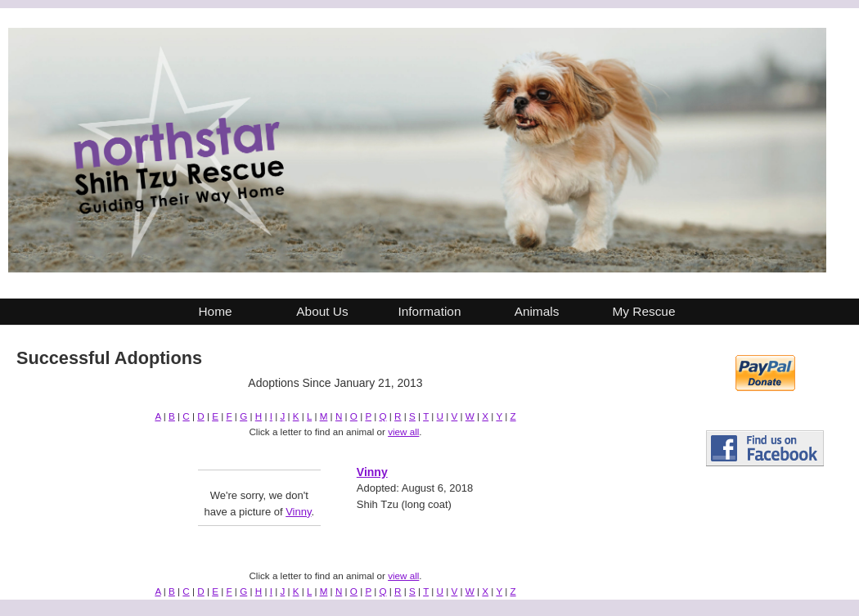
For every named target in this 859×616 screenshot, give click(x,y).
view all (403, 432)
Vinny (298, 512)
